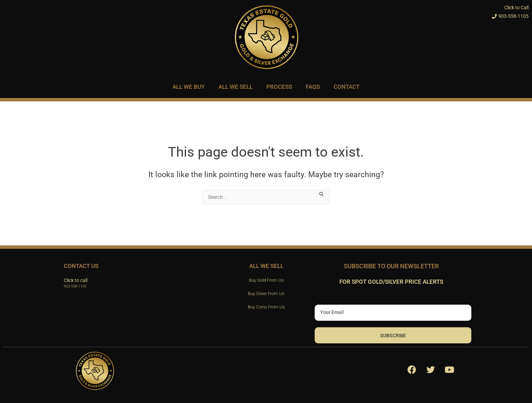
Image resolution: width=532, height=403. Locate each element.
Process (279, 87)
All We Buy (189, 87)
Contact (347, 87)
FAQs (313, 87)
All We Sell (235, 87)
